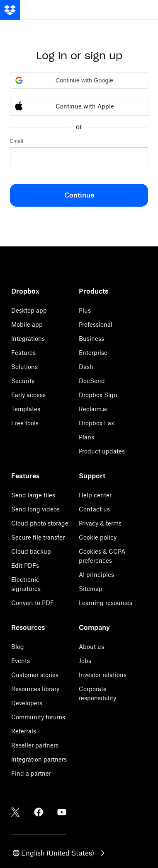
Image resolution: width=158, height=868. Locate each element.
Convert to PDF (33, 603)
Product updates (102, 451)
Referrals (24, 731)
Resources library (35, 689)
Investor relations (103, 675)
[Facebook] (39, 812)
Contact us (94, 509)
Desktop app (29, 310)
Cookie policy (98, 537)
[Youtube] (62, 812)
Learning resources (106, 603)
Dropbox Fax (96, 423)
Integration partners (39, 759)
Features (23, 353)
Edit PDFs (25, 565)
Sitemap (91, 589)
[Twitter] (15, 812)
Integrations (28, 339)
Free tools (25, 423)
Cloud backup (31, 551)
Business (91, 339)
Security (23, 381)
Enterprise (93, 353)
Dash (86, 367)
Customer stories (35, 675)
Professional (96, 324)
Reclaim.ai (93, 409)
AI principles (96, 575)
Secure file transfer (38, 537)
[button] (79, 80)
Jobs (85, 661)
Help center (95, 495)
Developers (27, 703)
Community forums (38, 717)
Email (17, 141)
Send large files (33, 495)
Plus (85, 310)
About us (91, 647)
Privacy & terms (100, 523)
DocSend (92, 381)
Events (21, 661)
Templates (26, 409)
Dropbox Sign (98, 395)
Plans (86, 437)
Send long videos (35, 509)
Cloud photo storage (40, 523)
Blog (18, 647)
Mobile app (27, 324)
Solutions (24, 367)
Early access (28, 395)
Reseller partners (35, 745)
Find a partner (31, 773)
